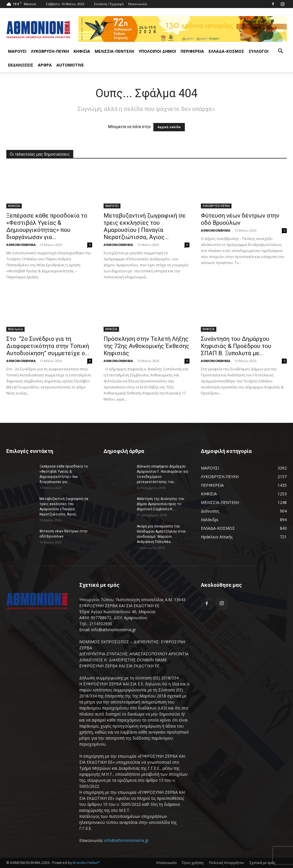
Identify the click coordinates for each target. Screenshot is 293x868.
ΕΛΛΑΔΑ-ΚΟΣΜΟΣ (226, 51)
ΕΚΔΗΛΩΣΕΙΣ (21, 65)
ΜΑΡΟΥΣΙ (17, 51)
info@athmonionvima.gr (126, 840)
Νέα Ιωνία (15, 329)
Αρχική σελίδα (169, 127)
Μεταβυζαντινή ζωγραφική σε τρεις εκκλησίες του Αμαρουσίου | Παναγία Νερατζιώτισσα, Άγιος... (145, 226)
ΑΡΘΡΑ (45, 65)
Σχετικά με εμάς (262, 863)
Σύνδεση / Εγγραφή (109, 4)
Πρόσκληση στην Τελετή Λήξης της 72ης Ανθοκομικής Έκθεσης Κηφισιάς (146, 346)
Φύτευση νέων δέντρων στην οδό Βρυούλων (240, 219)
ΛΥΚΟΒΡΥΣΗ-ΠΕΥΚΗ (50, 51)
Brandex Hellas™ (86, 863)
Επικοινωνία (137, 4)
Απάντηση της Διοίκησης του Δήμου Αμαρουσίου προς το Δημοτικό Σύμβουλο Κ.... (161, 504)
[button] (280, 52)
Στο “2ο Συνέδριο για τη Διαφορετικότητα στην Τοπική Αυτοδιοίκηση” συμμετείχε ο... (48, 346)
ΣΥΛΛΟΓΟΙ (259, 51)
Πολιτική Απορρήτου (227, 863)
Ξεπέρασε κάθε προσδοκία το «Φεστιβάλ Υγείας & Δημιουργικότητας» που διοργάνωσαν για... (47, 226)
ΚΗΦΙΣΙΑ (82, 51)
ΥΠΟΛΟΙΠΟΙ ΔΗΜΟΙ (157, 51)
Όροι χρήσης (193, 863)
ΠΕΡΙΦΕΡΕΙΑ (192, 51)
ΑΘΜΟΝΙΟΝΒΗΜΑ (21, 245)
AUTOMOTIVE (70, 65)
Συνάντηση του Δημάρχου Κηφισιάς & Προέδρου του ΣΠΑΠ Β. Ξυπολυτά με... (236, 346)
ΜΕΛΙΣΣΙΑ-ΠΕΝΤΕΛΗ (114, 51)
